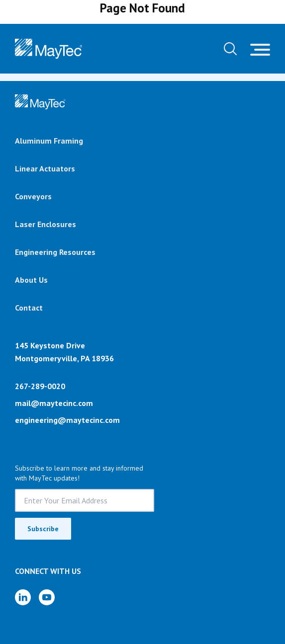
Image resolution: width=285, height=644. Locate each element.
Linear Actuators (45, 168)
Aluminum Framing (49, 141)
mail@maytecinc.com (54, 403)
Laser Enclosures (46, 224)
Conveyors (33, 196)
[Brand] (40, 102)
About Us (31, 280)
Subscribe (43, 529)
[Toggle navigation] (260, 49)
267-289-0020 (40, 386)
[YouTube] (47, 597)
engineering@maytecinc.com (67, 420)
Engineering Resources (55, 252)
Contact (29, 308)
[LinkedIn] (23, 597)
